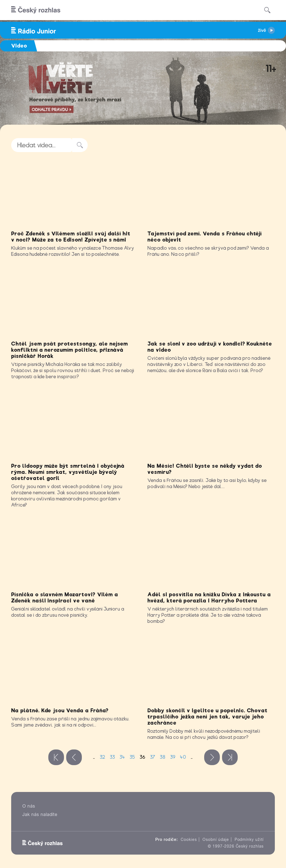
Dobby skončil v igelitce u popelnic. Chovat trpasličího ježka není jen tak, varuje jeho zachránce (208, 717)
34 (122, 757)
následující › (212, 757)
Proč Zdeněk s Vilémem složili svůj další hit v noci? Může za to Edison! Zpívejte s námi (71, 237)
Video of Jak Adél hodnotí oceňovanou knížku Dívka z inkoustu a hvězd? (211, 553)
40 (183, 757)
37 (153, 757)
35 (132, 757)
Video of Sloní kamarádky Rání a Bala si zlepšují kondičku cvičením (211, 302)
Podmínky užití (249, 839)
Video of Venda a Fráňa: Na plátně (75, 669)
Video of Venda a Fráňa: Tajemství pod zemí (211, 192)
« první (56, 757)
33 (112, 757)
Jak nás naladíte (40, 814)
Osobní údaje (216, 839)
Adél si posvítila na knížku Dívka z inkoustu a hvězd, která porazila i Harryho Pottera (209, 598)
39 (173, 757)
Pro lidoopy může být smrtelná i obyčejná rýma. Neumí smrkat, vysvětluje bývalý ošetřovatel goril (68, 472)
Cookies (189, 839)
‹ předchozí (74, 757)
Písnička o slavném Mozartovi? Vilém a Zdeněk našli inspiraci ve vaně (65, 598)
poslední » (230, 757)
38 (163, 757)
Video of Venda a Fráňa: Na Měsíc (211, 425)
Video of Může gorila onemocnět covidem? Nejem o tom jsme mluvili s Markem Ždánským (75, 425)
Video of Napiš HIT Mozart (75, 553)
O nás (29, 806)
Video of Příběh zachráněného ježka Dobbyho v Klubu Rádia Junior (211, 669)
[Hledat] (267, 10)
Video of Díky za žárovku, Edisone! (75, 192)
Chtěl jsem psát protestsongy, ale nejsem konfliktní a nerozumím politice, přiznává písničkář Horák (70, 350)
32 (103, 757)
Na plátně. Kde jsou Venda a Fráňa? (60, 710)
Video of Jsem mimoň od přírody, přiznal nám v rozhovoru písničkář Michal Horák (75, 302)
